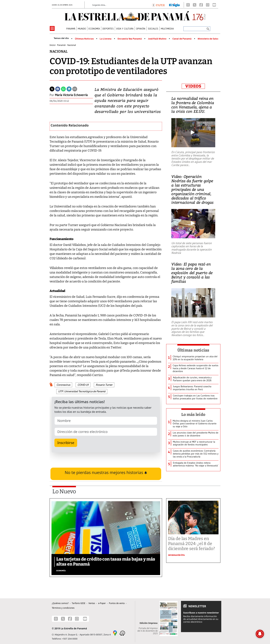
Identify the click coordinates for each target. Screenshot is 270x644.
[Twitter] (52, 89)
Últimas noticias (193, 350)
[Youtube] (214, 5)
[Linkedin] (69, 89)
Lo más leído (193, 415)
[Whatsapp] (63, 89)
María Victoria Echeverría (71, 95)
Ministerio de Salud (208, 39)
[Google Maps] (115, 633)
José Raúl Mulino (157, 39)
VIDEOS (193, 86)
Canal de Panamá (182, 39)
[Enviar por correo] (75, 89)
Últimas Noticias (84, 39)
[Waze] (122, 633)
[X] (195, 5)
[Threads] (188, 5)
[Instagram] (208, 5)
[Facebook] (201, 5)
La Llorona (106, 39)
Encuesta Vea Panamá (130, 39)
